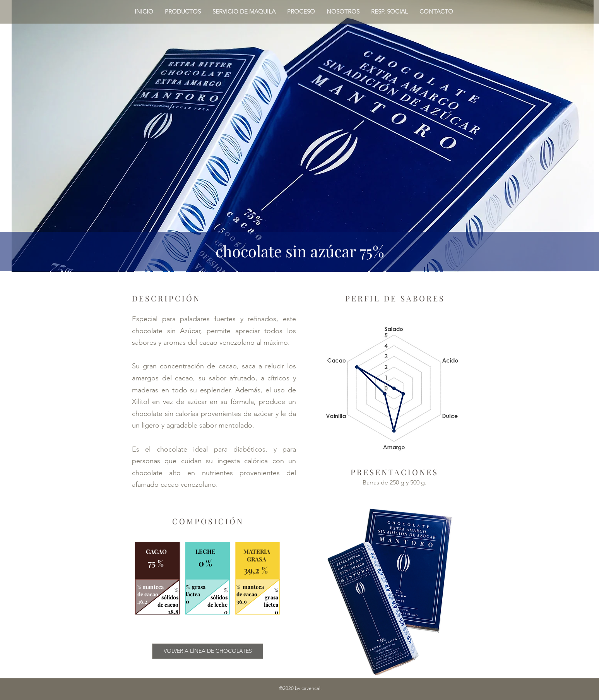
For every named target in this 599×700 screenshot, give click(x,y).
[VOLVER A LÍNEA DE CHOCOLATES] (208, 651)
